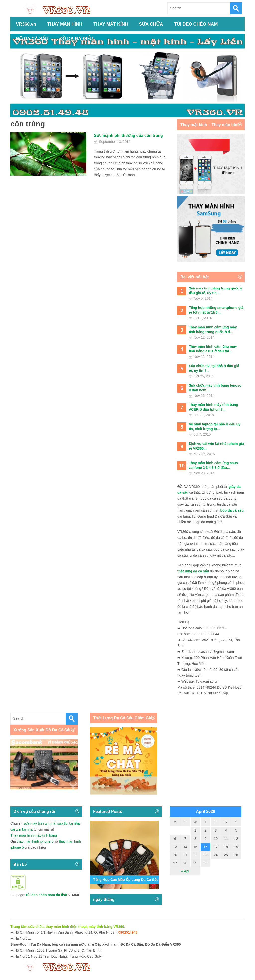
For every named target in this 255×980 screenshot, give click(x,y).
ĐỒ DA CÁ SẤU (32, 39)
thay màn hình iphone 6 (35, 841)
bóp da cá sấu (232, 510)
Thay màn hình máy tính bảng (34, 835)
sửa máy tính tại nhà (39, 823)
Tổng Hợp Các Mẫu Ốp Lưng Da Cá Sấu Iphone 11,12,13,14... (143, 880)
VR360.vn (26, 24)
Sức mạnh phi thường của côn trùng (128, 136)
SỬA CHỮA (151, 24)
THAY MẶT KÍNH (111, 24)
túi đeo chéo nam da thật (47, 895)
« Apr (185, 871)
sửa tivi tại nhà (68, 823)
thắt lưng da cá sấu (193, 571)
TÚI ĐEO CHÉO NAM (196, 24)
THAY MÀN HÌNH (65, 24)
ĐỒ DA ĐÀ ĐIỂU (76, 39)
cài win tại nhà (22, 829)
